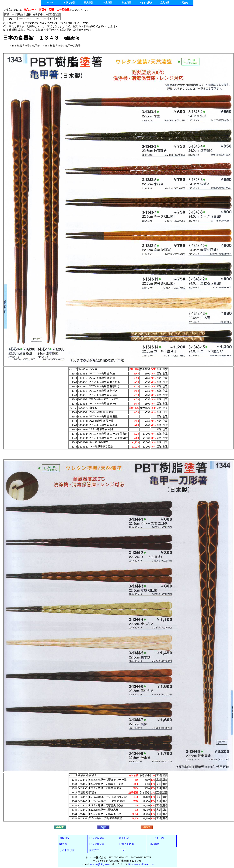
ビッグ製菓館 (97, 844)
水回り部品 (69, 3)
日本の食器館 (126, 844)
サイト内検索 (146, 3)
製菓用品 (127, 3)
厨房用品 (88, 3)
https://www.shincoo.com (141, 864)
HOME (50, 3)
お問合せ (184, 3)
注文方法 (165, 3)
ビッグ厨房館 (97, 838)
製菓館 (63, 844)
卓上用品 (108, 3)
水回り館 (154, 844)
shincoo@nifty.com (100, 864)
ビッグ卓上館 (156, 838)
